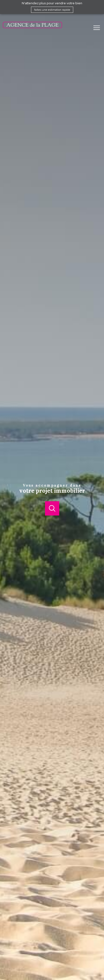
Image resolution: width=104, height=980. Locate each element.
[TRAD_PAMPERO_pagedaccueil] (32, 27)
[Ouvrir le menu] (98, 28)
